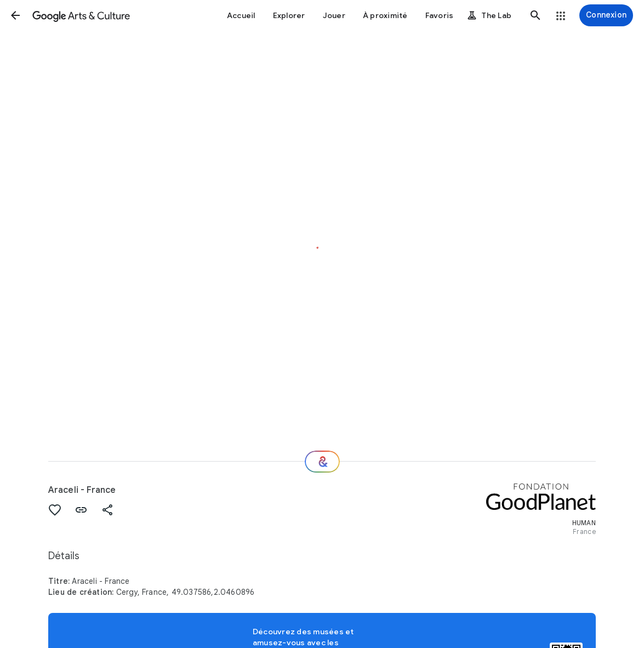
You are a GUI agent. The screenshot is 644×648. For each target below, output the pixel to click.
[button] (15, 15)
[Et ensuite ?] (322, 462)
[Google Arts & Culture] (81, 15)
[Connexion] (606, 15)
